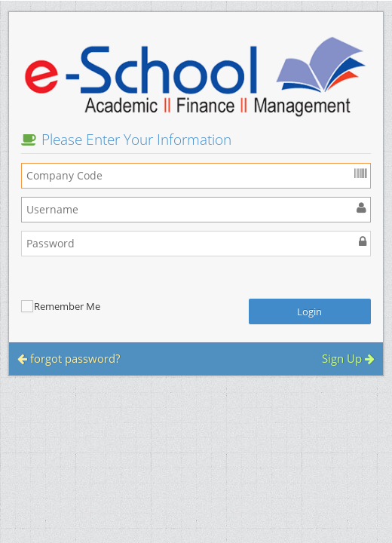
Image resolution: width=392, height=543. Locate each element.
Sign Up (348, 358)
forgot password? (69, 358)
